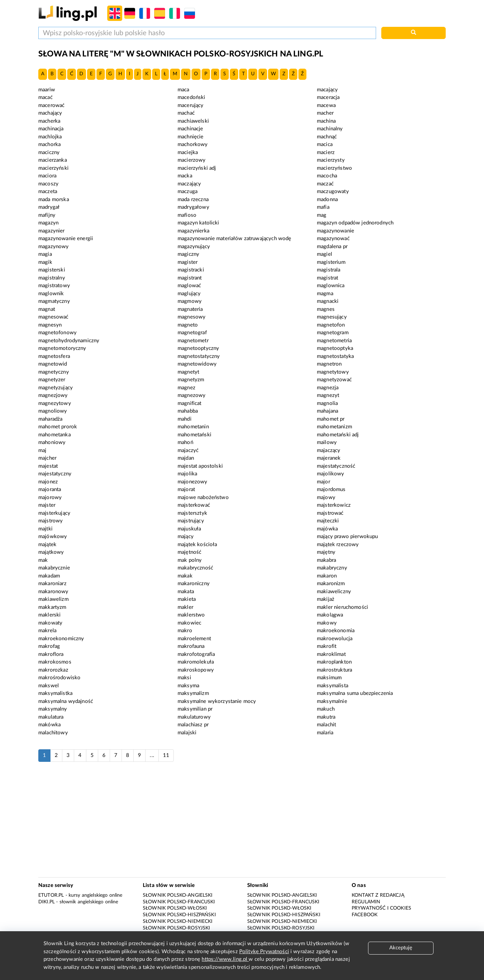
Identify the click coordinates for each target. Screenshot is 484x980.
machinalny (330, 129)
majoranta (50, 489)
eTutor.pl (51, 895)
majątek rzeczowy (338, 545)
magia (45, 254)
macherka (49, 121)
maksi (184, 678)
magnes (326, 309)
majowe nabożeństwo (203, 497)
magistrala (329, 270)
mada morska (54, 200)
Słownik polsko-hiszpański (179, 915)
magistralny (52, 278)
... (152, 755)
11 (166, 755)
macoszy (48, 184)
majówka (327, 529)
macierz (326, 152)
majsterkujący (54, 513)
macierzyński (53, 168)
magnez (186, 388)
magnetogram (333, 333)
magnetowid (53, 364)
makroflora (51, 654)
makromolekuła (196, 662)
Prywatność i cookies (381, 908)
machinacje (190, 129)
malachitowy (53, 733)
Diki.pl (46, 902)
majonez (48, 482)
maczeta (48, 192)
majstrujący (191, 521)
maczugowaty (333, 192)
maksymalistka (55, 693)
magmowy (190, 301)
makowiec (189, 623)
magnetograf (192, 333)
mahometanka (54, 435)
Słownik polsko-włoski (175, 908)
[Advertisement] (242, 823)
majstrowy (50, 521)
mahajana (327, 411)
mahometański (194, 435)
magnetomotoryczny (62, 348)
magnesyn (50, 325)
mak (43, 560)
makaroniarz (52, 584)
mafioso (187, 215)
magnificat (190, 403)
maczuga (188, 192)
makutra (326, 717)
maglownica (331, 286)
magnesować (53, 317)
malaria (325, 733)
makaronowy (53, 592)
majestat (48, 466)
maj (42, 450)
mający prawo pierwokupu (347, 537)
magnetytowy (333, 372)
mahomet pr (331, 419)
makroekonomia (336, 631)
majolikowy (331, 474)
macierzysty (331, 160)
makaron (327, 576)
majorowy (50, 497)
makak (185, 576)
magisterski (52, 270)
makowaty (50, 623)
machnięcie (191, 137)
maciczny (49, 152)
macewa (326, 105)
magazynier (52, 231)
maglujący (189, 294)
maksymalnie (332, 701)
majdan (186, 458)
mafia (323, 207)
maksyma (188, 686)
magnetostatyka (335, 356)
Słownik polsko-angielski (178, 895)
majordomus (331, 489)
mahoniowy (52, 442)
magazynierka (193, 231)
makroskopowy (196, 670)
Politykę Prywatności (264, 952)
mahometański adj (338, 435)
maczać (325, 184)
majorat (186, 489)
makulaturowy (194, 717)
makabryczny (332, 568)
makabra (326, 560)
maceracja (328, 97)
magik (45, 262)
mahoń (185, 442)
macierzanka (53, 160)
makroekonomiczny (61, 639)
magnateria (190, 309)
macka (185, 176)
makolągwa (330, 615)
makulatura (51, 717)
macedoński (192, 97)
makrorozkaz (53, 670)
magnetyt (188, 372)
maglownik (51, 294)
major (323, 482)
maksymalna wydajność (66, 701)
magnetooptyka (335, 348)
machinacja (51, 129)
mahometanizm (334, 427)
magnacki (328, 301)
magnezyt (328, 395)
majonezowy (193, 482)
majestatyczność (336, 466)
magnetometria (334, 341)
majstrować (330, 513)
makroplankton (334, 662)
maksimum (329, 678)
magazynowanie (335, 231)
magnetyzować (334, 380)
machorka (49, 144)
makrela (47, 631)
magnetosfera (54, 356)
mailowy (327, 442)
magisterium (331, 262)
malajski (187, 733)
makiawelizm (53, 599)
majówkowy (53, 537)
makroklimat (331, 654)
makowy (327, 623)
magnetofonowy (57, 333)
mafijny (47, 215)
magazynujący (194, 247)
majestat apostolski (200, 466)
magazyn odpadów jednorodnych (355, 223)
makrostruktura (334, 670)
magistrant (190, 278)
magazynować (333, 239)
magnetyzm (191, 380)
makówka (49, 725)
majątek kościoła (197, 545)
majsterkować (194, 505)
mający (186, 537)
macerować (51, 105)
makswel (49, 686)
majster (47, 505)
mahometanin (193, 427)
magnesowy (192, 317)
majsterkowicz (334, 505)
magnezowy (192, 395)
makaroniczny (194, 584)
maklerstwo (191, 615)
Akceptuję (401, 948)
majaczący (329, 450)
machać (186, 113)
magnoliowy (53, 411)
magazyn (48, 223)
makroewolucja (335, 639)
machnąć (327, 137)
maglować (189, 286)
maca (184, 90)
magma (325, 294)
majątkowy (51, 552)
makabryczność (195, 568)
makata (186, 592)
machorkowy (193, 144)
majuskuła (189, 529)
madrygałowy (193, 207)
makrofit (327, 646)
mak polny (190, 560)
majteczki (328, 521)
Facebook (365, 915)
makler (185, 607)
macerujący (191, 105)
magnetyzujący (56, 388)
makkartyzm (52, 607)
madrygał (49, 207)
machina (326, 121)
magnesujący (332, 317)
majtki (45, 529)
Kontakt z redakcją (378, 895)
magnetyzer (52, 380)
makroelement (194, 639)
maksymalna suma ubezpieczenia (355, 693)
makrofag (49, 646)
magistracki (191, 270)
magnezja (328, 388)
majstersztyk (192, 513)
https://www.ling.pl (225, 959)
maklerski (49, 615)
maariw (47, 90)
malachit (326, 725)
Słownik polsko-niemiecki (178, 921)
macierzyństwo (334, 168)
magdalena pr (332, 247)
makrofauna (191, 646)
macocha (327, 176)
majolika (187, 474)
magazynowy (54, 247)
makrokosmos (55, 662)
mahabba (188, 411)
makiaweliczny (334, 592)
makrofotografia (196, 654)
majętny (326, 552)
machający (50, 113)
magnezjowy (53, 395)
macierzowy (192, 160)
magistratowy (54, 286)
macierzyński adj (197, 168)
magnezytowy (55, 403)
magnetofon (331, 325)
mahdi (185, 419)
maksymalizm (193, 693)
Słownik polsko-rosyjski (176, 928)
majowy (326, 497)
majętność (189, 552)
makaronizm (331, 584)
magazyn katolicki (198, 223)
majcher (47, 458)
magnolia (327, 403)
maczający (189, 184)
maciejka (188, 152)
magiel (325, 254)
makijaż (326, 599)
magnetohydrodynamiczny (69, 341)
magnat (47, 309)
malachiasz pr (193, 725)
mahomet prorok (58, 427)
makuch (326, 709)
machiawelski (193, 121)
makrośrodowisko (59, 678)
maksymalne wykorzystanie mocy (217, 701)
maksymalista (333, 686)
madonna (327, 200)
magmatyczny (54, 301)
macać (45, 97)
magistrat (327, 278)
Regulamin (366, 902)
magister (188, 262)
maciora (47, 176)
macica (325, 144)
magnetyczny (54, 372)
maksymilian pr (195, 709)
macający (327, 90)
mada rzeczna (193, 200)
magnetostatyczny (199, 356)
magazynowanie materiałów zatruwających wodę (234, 239)
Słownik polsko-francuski (179, 902)
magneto (188, 325)
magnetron (329, 364)
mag (322, 215)
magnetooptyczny (198, 348)
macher (325, 113)
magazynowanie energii (66, 239)
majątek (47, 545)
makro (185, 631)
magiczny (188, 254)
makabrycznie (54, 568)
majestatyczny (55, 474)
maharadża (50, 419)
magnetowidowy (197, 364)
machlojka (50, 137)
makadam (49, 576)
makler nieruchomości (342, 607)
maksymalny (53, 709)
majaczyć (188, 450)
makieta (187, 599)
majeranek (329, 458)
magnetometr (193, 341)
